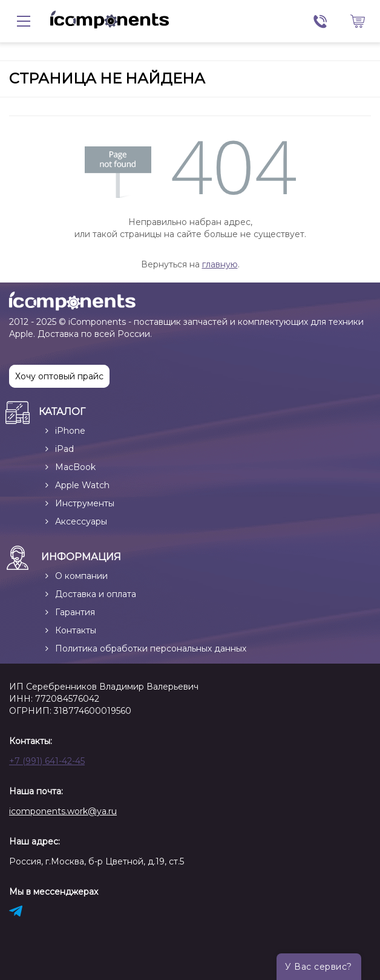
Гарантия (75, 612)
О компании (81, 576)
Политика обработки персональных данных (151, 648)
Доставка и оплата (96, 594)
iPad (64, 449)
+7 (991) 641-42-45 (47, 761)
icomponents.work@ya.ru (63, 811)
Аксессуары (81, 521)
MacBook (75, 467)
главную (220, 264)
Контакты (76, 630)
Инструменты (85, 503)
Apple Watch (82, 485)
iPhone (70, 431)
